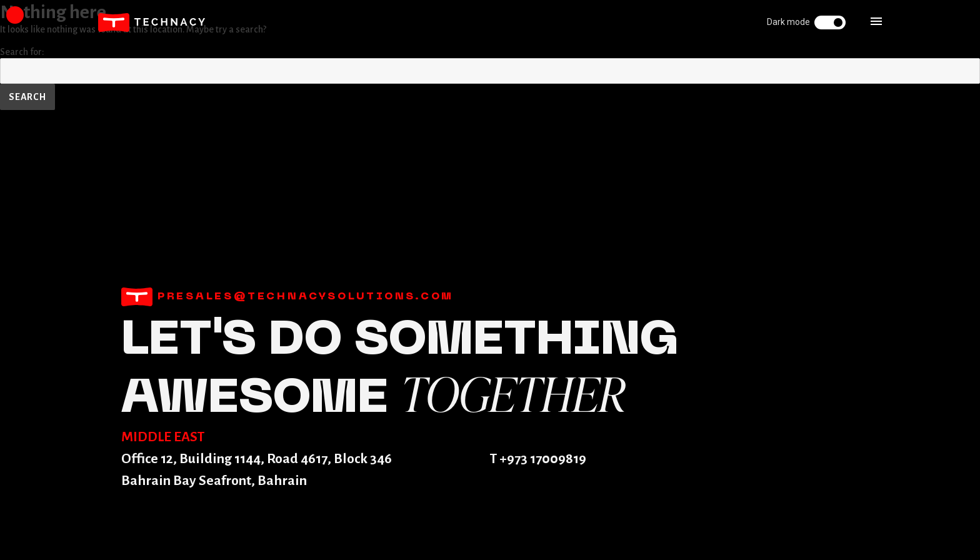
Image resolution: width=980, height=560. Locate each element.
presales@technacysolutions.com (287, 297)
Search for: (22, 52)
